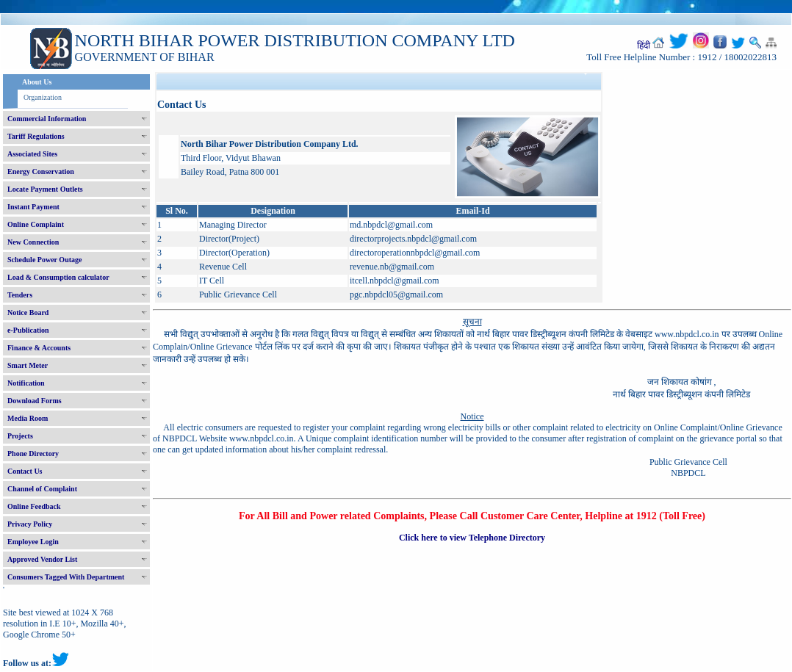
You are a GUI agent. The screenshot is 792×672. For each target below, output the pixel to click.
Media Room (28, 418)
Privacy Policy (30, 524)
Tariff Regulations (36, 136)
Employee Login (33, 542)
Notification (26, 383)
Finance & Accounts (39, 348)
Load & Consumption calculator (58, 277)
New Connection (33, 242)
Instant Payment (33, 207)
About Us (37, 82)
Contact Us (25, 471)
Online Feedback (34, 506)
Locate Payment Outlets (45, 189)
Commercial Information (47, 119)
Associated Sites (32, 154)
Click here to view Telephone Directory (472, 538)
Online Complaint (36, 224)
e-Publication (28, 330)
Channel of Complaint (42, 489)
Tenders (20, 295)
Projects (20, 436)
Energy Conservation (41, 171)
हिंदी (644, 46)
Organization (43, 97)
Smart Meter (28, 365)
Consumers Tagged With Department (66, 577)
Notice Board (28, 312)
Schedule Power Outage (44, 260)
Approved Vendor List (42, 559)
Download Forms (35, 401)
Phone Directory (33, 454)
